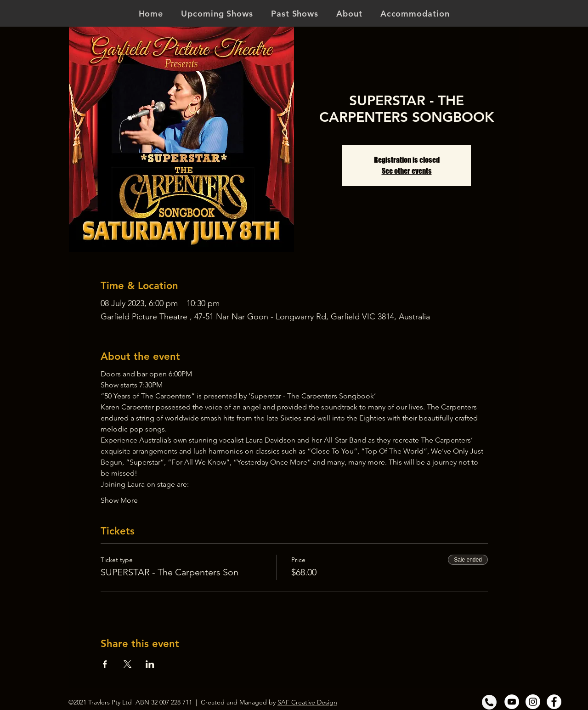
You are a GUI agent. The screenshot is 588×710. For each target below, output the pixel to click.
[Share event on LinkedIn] (150, 664)
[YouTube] (512, 702)
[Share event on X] (127, 664)
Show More (119, 500)
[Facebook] (554, 702)
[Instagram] (533, 702)
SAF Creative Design (307, 702)
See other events (407, 171)
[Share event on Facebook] (105, 664)
